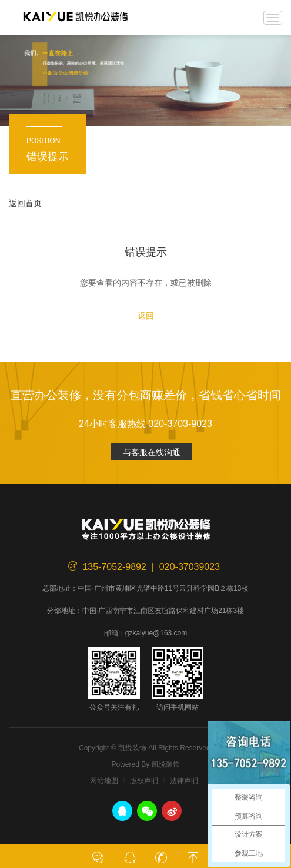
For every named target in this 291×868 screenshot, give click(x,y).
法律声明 (184, 781)
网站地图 (104, 781)
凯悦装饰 (75, 18)
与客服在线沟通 (152, 452)
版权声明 (144, 781)
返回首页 (25, 203)
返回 (146, 316)
